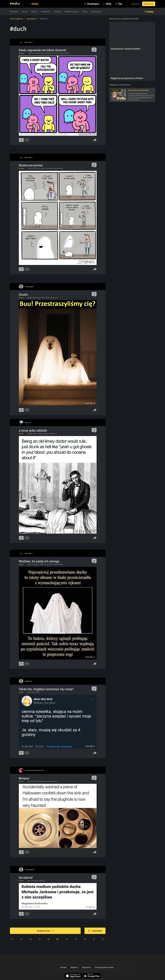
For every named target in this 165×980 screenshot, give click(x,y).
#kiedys (30, 434)
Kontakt (63, 967)
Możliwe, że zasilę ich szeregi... (40, 561)
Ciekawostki (46, 11)
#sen (34, 692)
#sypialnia (36, 564)
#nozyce (37, 168)
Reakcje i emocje (71, 11)
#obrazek (31, 781)
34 (85, 939)
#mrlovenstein (65, 53)
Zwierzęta (14, 11)
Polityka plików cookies (104, 967)
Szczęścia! (26, 877)
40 (30, 939)
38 (49, 939)
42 (12, 939)
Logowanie (135, 4)
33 (94, 939)
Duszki (23, 294)
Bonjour (24, 778)
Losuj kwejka (95, 931)
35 (76, 939)
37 (58, 939)
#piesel (30, 298)
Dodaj (35, 4)
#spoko (46, 434)
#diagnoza (53, 434)
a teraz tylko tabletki (33, 430)
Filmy (109, 4)
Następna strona (45, 931)
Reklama (74, 967)
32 (103, 939)
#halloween (50, 168)
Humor (25, 11)
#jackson (42, 881)
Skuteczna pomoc (31, 165)
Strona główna (16, 19)
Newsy (85, 11)
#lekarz (41, 434)
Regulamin (86, 967)
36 (67, 939)
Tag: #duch (31, 19)
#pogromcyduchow (52, 53)
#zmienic (43, 564)
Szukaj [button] (150, 12)
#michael (35, 881)
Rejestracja (149, 4)
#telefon (31, 53)
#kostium (54, 298)
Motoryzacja (96, 11)
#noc (38, 692)
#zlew (50, 781)
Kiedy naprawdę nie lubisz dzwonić (43, 50)
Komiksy (22, 53)
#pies (35, 298)
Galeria (34, 11)
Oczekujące (93, 4)
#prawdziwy (59, 168)
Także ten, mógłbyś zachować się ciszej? (46, 689)
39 (39, 939)
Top (120, 4)
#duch (43, 53)
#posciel (50, 564)
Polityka (58, 11)
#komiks (37, 53)
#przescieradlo (58, 564)
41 (21, 939)
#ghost (55, 781)
